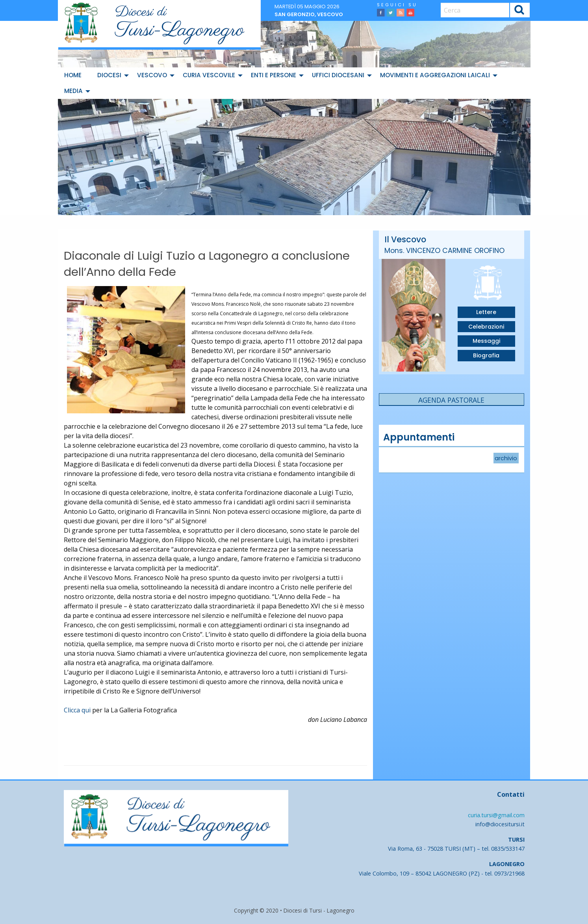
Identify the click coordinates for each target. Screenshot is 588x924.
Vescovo (152, 75)
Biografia (486, 355)
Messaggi (486, 341)
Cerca (519, 11)
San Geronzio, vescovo (309, 14)
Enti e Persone (274, 75)
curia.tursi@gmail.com (496, 815)
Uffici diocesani (338, 75)
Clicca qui (77, 710)
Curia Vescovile (209, 75)
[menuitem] (74, 75)
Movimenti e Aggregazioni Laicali (435, 75)
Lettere (486, 312)
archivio (506, 458)
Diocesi (109, 75)
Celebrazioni (486, 327)
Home (73, 75)
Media (73, 91)
